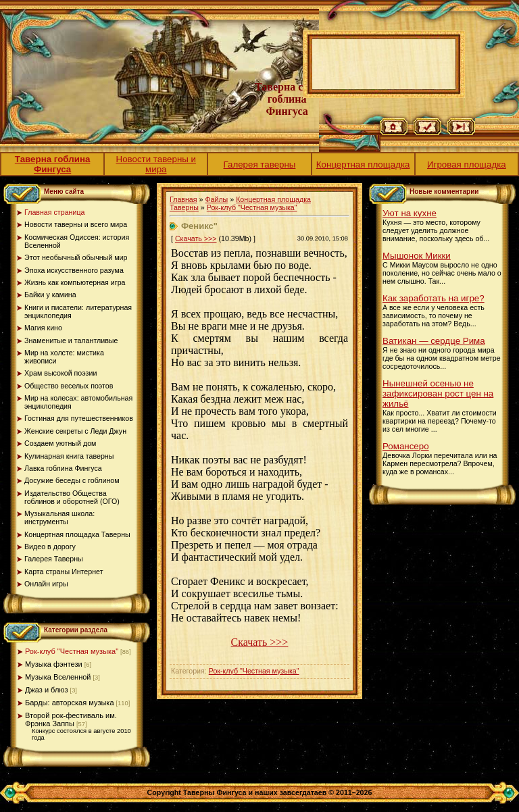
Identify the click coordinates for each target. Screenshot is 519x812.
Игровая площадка (467, 164)
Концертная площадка (363, 164)
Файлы (216, 199)
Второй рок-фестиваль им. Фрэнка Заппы (71, 719)
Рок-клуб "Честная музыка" (72, 651)
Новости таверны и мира (156, 164)
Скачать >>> (196, 238)
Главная (183, 199)
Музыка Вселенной (58, 677)
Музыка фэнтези (54, 664)
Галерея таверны (260, 164)
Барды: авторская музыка (70, 703)
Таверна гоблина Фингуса (53, 164)
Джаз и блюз (47, 690)
